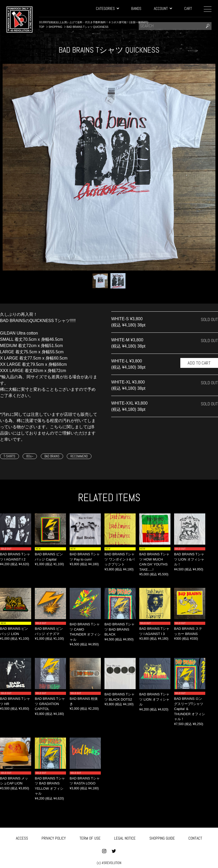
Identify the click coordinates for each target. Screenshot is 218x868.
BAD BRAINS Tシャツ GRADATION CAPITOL (50, 704)
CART (188, 8)
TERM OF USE (90, 837)
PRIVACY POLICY (54, 837)
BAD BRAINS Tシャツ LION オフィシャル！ (189, 559)
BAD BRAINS (52, 456)
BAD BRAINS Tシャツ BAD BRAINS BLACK (120, 629)
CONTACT (195, 837)
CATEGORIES (107, 8)
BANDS (136, 8)
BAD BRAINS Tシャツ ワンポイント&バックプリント (120, 559)
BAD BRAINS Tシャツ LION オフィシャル (154, 699)
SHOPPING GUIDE (162, 837)
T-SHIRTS (9, 456)
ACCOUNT (163, 8)
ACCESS (22, 837)
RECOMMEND (79, 456)
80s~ (30, 456)
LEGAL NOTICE (125, 837)
